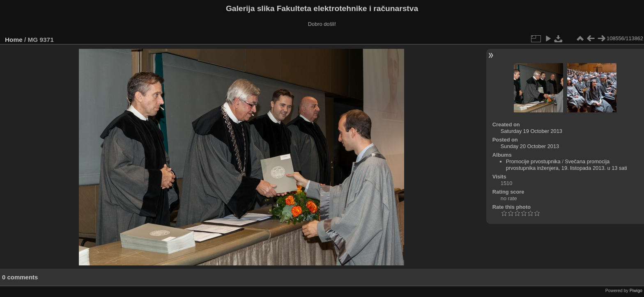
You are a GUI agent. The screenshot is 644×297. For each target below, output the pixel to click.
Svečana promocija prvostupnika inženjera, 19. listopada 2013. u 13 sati (567, 165)
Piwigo (636, 290)
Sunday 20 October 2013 (530, 146)
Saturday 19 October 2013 (531, 131)
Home (14, 40)
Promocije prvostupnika (533, 161)
